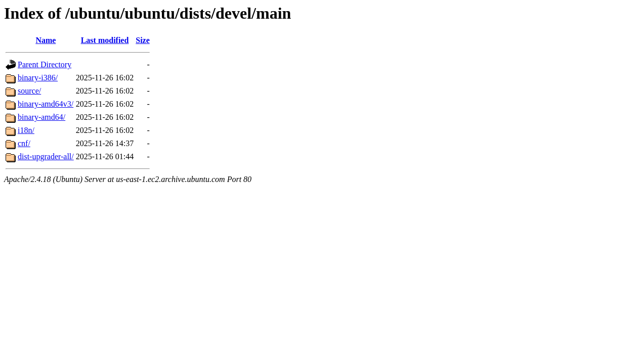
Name (46, 40)
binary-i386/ (38, 78)
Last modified (105, 40)
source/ (29, 91)
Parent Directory (45, 64)
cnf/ (24, 143)
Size (143, 40)
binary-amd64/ (41, 117)
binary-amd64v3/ (46, 104)
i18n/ (26, 130)
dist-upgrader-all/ (46, 156)
